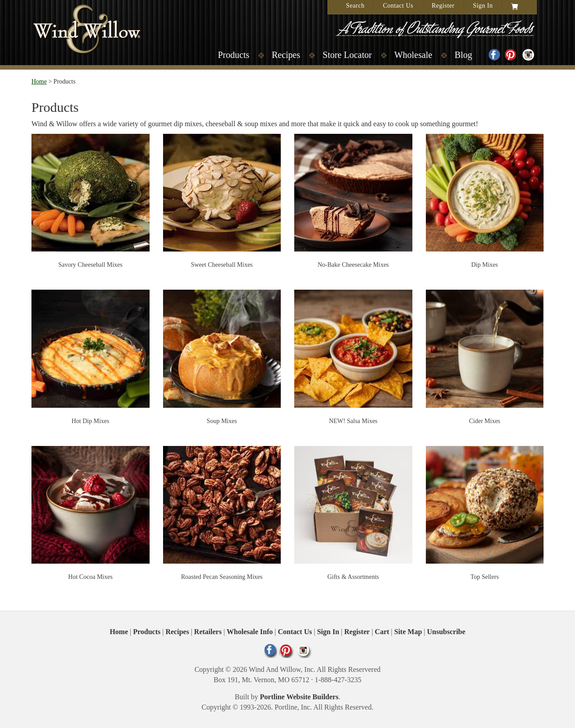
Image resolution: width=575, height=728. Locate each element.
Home (39, 82)
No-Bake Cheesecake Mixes (353, 265)
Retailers (208, 632)
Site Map (408, 632)
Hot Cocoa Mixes (91, 577)
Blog (463, 55)
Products (234, 55)
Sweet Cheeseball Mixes (222, 265)
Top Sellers (484, 577)
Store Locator (347, 55)
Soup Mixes (222, 421)
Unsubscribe (446, 632)
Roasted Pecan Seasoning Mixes (222, 577)
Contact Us (398, 6)
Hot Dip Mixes (90, 421)
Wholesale (413, 55)
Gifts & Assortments (353, 577)
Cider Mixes (485, 421)
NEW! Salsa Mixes (353, 421)
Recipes (286, 55)
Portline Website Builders (299, 697)
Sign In (483, 6)
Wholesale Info (250, 632)
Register (443, 6)
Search (355, 6)
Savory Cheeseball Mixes (91, 265)
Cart (382, 632)
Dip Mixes (485, 265)
